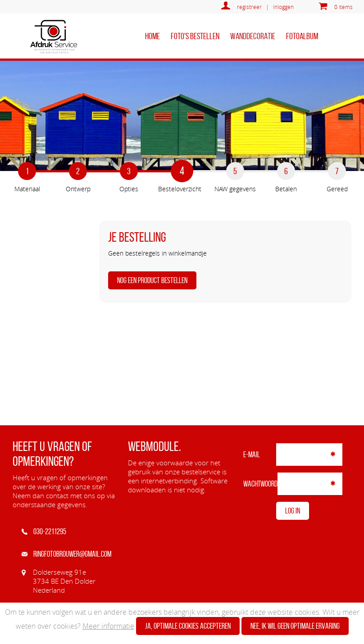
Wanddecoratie (253, 36)
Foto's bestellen (195, 36)
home (152, 36)
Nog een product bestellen (152, 280)
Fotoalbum (302, 36)
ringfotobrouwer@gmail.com (66, 554)
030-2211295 (44, 531)
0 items (344, 7)
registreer (249, 7)
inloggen (283, 7)
